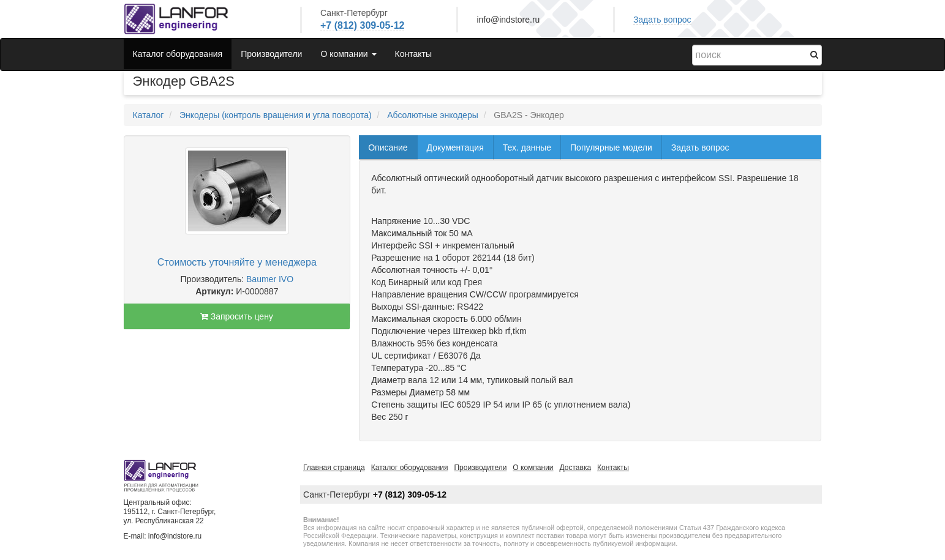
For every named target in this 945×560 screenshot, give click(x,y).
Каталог (149, 115)
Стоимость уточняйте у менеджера (237, 262)
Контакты (413, 54)
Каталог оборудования (178, 54)
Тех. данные (527, 147)
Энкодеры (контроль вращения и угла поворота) (276, 115)
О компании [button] (348, 54)
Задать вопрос (662, 20)
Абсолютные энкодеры (433, 115)
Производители (271, 54)
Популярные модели (611, 147)
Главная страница (334, 468)
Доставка (576, 468)
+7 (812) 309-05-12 (362, 25)
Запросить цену (237, 316)
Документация (455, 147)
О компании (533, 468)
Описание (388, 147)
